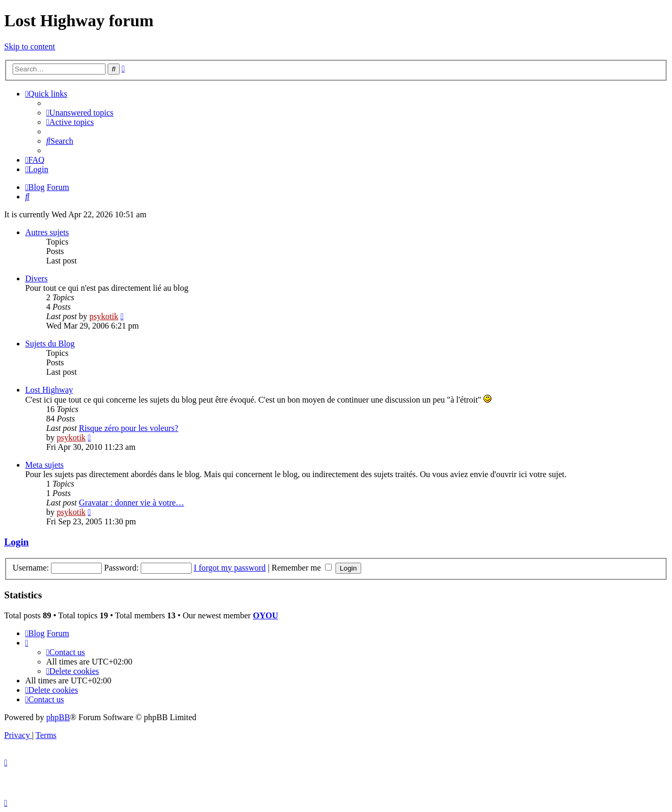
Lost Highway (49, 390)
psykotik (104, 316)
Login (17, 542)
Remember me (302, 568)
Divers (36, 278)
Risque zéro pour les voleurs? (128, 428)
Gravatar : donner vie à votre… (131, 503)
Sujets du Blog (50, 344)
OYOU (266, 615)
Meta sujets (44, 465)
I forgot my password (230, 568)
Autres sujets (47, 232)
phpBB (58, 717)
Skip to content (30, 46)
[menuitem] (80, 113)
